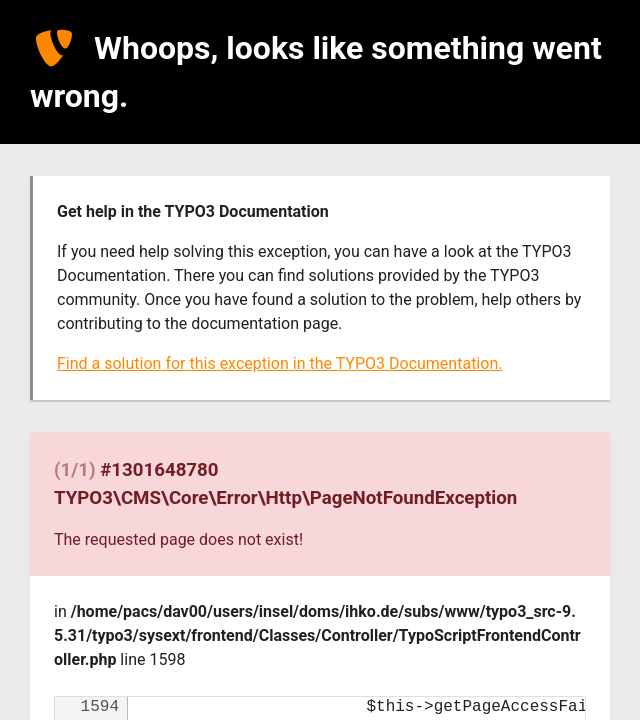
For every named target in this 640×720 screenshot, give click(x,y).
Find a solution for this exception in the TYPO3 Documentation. (279, 363)
